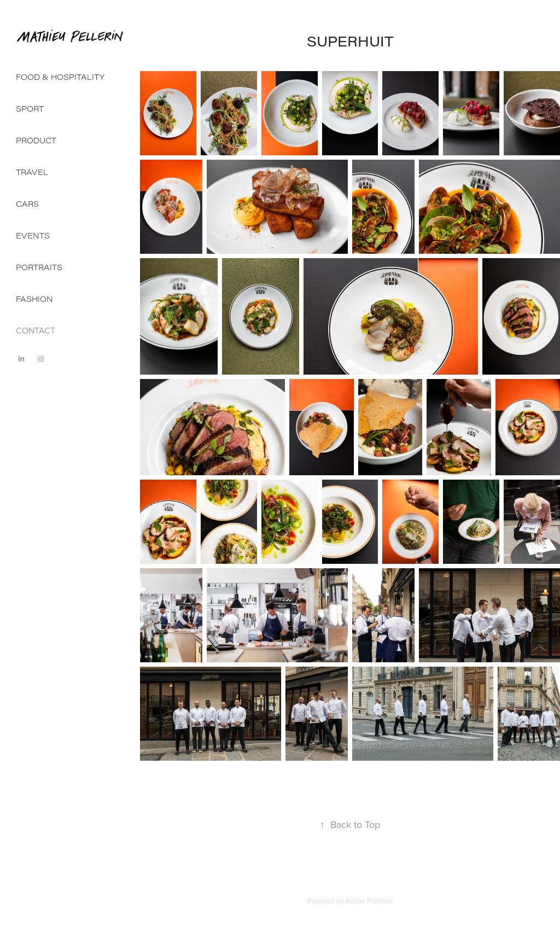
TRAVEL (32, 172)
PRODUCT (36, 140)
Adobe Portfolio (369, 901)
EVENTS (33, 235)
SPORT (30, 109)
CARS (27, 204)
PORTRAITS (39, 267)
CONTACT (36, 330)
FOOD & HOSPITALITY (60, 77)
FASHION (34, 299)
